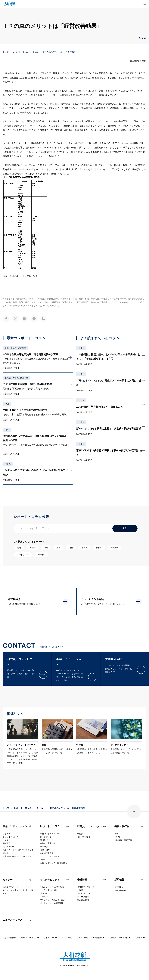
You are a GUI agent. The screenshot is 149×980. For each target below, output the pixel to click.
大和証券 (140, 938)
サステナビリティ (50, 880)
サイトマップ (67, 938)
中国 (7, 404)
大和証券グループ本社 (120, 938)
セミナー (8, 880)
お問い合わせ (10, 938)
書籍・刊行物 (122, 826)
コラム (35, 52)
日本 (7, 430)
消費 (19, 548)
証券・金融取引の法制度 (15, 348)
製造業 (32, 548)
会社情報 (82, 880)
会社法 (99, 548)
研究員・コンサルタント (91, 826)
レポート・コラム (20, 52)
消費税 (85, 548)
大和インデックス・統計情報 (91, 938)
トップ (6, 52)
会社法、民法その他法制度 (16, 378)
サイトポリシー (50, 938)
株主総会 (114, 548)
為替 (71, 548)
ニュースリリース (13, 920)
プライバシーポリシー (30, 938)
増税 (58, 548)
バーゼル (41, 555)
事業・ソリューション (15, 826)
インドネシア (23, 555)
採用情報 (119, 880)
